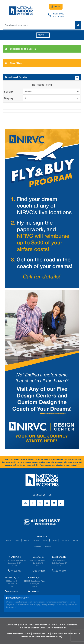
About (76, 540)
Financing (65, 540)
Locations (37, 547)
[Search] (39, 25)
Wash (45, 540)
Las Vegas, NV (59, 557)
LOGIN (56, 6)
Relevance (52, 92)
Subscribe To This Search (20, 49)
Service (26, 540)
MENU (43, 35)
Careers (48, 547)
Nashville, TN (12, 577)
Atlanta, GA (15, 557)
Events (54, 540)
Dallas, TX (38, 557)
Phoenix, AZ (34, 577)
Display (9, 98)
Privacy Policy (41, 633)
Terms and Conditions (18, 633)
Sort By (9, 92)
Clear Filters (14, 63)
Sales (17, 540)
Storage (36, 540)
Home (9, 540)
